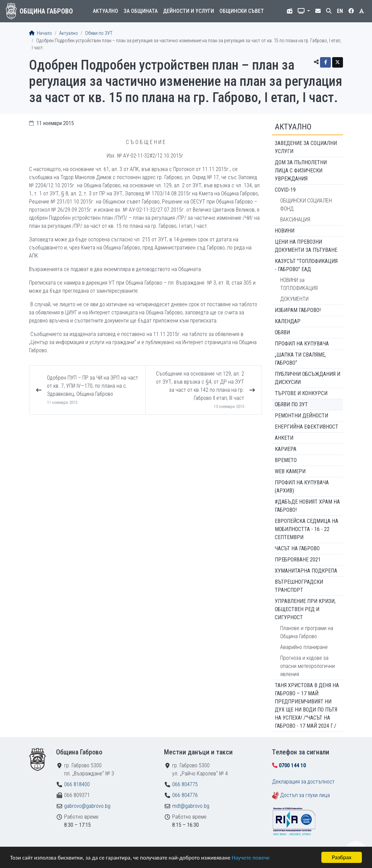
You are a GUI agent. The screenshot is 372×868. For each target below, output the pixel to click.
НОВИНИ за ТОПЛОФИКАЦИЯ (299, 284)
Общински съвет (242, 11)
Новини (285, 231)
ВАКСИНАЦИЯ (295, 220)
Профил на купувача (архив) (302, 487)
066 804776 (185, 795)
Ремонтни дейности (301, 416)
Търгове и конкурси (301, 393)
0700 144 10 (292, 765)
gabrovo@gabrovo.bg (87, 806)
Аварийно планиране (304, 647)
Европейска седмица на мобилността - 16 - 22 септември (307, 529)
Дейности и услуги (189, 11)
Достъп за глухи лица (305, 795)
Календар (288, 321)
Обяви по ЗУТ (99, 33)
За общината (141, 11)
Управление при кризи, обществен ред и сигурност (305, 609)
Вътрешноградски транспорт (299, 586)
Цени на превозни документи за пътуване (306, 246)
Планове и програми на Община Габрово (307, 632)
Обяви (282, 332)
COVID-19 (285, 190)
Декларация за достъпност (303, 782)
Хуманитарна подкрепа (306, 571)
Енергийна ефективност (307, 427)
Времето (286, 460)
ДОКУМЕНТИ (294, 299)
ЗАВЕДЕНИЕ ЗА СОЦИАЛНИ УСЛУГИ (306, 147)
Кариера (286, 449)
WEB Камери (290, 471)
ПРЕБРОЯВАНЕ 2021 (298, 560)
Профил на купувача (302, 344)
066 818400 (77, 784)
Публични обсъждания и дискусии (308, 378)
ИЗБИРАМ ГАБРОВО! (298, 310)
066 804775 (185, 784)
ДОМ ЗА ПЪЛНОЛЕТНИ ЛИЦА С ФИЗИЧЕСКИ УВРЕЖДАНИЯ (301, 171)
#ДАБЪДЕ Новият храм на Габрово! (307, 506)
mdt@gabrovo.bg (191, 806)
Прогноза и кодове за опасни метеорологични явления (308, 666)
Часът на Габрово (297, 548)
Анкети (284, 438)
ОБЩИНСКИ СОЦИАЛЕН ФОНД (306, 205)
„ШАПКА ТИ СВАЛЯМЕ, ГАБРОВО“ (300, 359)
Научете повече (250, 858)
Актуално (105, 11)
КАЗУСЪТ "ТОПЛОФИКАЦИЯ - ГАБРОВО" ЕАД (306, 265)
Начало (41, 33)
